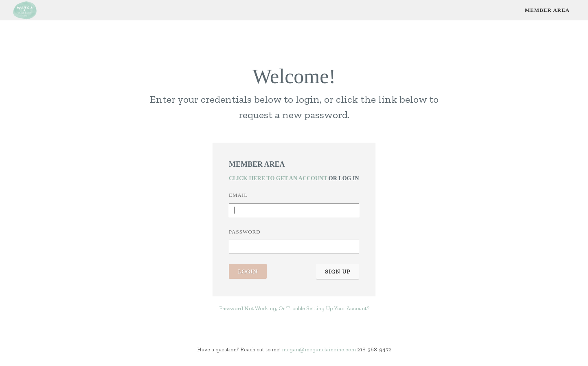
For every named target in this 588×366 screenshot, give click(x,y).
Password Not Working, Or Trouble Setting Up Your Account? (294, 308)
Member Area (547, 10)
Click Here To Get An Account (278, 178)
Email (238, 195)
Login (248, 272)
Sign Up (338, 272)
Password (245, 232)
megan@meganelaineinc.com (319, 349)
